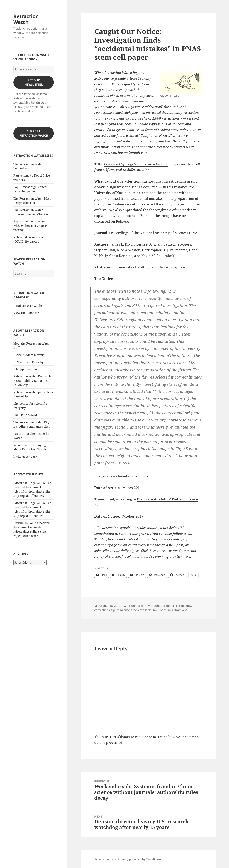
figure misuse (121, 610)
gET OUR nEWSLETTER (34, 82)
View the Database (26, 313)
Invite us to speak (25, 457)
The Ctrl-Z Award (25, 415)
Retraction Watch (26, 19)
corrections (102, 610)
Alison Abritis (136, 606)
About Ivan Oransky (30, 362)
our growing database (116, 118)
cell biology (184, 606)
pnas (163, 610)
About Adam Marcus (30, 355)
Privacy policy (104, 859)
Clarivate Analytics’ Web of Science (167, 499)
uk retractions (178, 610)
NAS (156, 610)
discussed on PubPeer (112, 221)
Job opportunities (25, 369)
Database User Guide (28, 306)
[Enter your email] (34, 69)
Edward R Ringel (25, 483)
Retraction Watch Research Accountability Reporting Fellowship (32, 381)
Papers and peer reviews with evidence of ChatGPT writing (31, 226)
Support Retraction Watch (34, 133)
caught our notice (163, 606)
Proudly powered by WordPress (139, 859)
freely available (141, 610)
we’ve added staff (149, 107)
